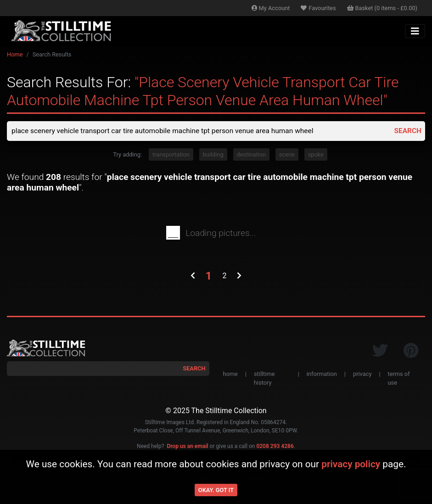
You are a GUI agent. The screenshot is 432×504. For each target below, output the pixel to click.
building (213, 155)
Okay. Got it (216, 490)
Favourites (318, 8)
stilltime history (264, 379)
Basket (382, 8)
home (230, 374)
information (322, 374)
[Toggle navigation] (415, 31)
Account (271, 8)
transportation (171, 155)
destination (252, 155)
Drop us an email (187, 447)
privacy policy (351, 464)
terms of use (399, 379)
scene (287, 155)
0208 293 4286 (275, 447)
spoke (316, 155)
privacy (362, 374)
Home (15, 54)
